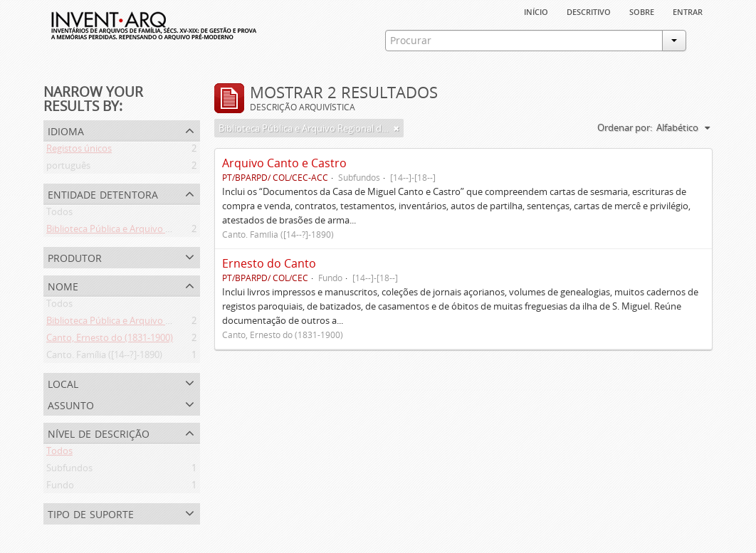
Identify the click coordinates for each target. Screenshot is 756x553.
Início (536, 11)
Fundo (60, 488)
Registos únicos (79, 151)
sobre (642, 11)
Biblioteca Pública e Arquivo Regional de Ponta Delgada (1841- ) (179, 323)
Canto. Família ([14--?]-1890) (104, 357)
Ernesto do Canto (269, 263)
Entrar (688, 11)
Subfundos (69, 470)
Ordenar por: (625, 127)
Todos (59, 214)
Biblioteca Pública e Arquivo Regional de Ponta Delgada (162, 231)
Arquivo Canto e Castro (284, 163)
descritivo (589, 11)
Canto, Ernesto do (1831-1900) (110, 340)
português (68, 168)
